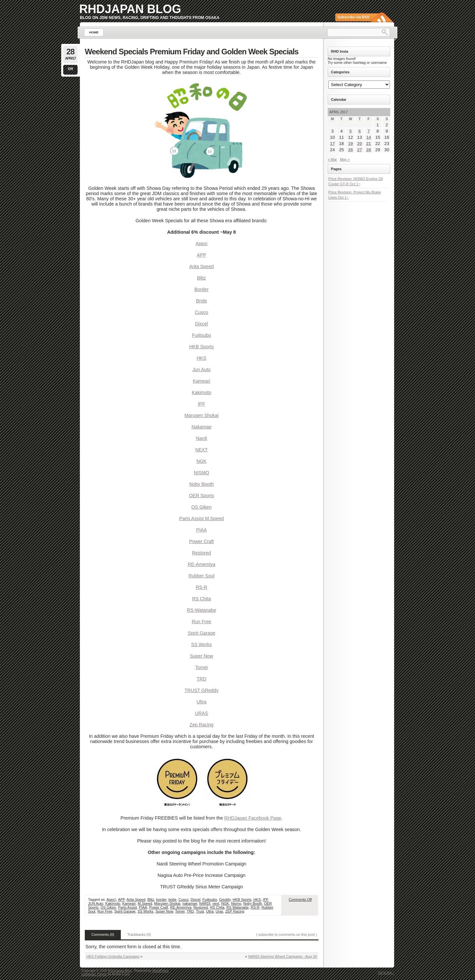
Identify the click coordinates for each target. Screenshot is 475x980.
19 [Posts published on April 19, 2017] (350, 144)
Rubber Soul (201, 576)
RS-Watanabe (201, 610)
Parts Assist (128, 907)
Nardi (201, 438)
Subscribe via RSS (353, 17)
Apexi (202, 244)
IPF (201, 404)
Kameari (201, 381)
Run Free (202, 622)
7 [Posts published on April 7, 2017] (368, 131)
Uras (219, 911)
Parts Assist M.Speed (202, 518)
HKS (201, 358)
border (161, 899)
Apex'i (111, 899)
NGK (201, 461)
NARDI (205, 903)
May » (345, 159)
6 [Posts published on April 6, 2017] (360, 131)
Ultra (201, 702)
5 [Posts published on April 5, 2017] (350, 131)
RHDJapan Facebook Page (253, 818)
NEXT (201, 450)
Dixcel (201, 324)
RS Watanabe (238, 907)
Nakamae (201, 427)
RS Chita (201, 599)
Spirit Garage (201, 633)
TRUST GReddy (202, 690)
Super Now (201, 656)
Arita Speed (201, 266)
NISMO (201, 473)
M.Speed (145, 903)
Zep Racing (201, 725)
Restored (201, 553)
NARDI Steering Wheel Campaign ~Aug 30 (283, 956)
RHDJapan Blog (130, 9)
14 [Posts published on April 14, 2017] (369, 137)
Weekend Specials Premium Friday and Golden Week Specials (192, 52)
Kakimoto (202, 392)
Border (201, 289)
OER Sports (201, 496)
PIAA (201, 530)
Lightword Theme (94, 974)
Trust (200, 911)
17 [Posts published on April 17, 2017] (332, 144)
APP (201, 255)
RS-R (201, 587)
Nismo (236, 903)
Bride (201, 301)
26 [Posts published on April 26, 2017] (350, 150)
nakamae (190, 903)
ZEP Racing (235, 911)
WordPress (160, 971)
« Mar (332, 159)
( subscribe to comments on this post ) (286, 935)
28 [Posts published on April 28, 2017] (369, 150)
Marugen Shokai (201, 415)
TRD (201, 679)
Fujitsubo (201, 335)
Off (70, 69)
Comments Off (300, 899)
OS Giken (202, 507)
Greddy (225, 899)
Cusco (201, 312)
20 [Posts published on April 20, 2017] (360, 144)
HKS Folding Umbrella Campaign (113, 956)
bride (172, 899)
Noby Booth (201, 484)
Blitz (201, 278)
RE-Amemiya (201, 564)
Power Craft (201, 541)
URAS (202, 713)
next (216, 903)
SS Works (201, 644)
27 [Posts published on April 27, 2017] (360, 150)
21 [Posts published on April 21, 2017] (369, 144)
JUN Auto (96, 903)
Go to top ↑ (386, 973)
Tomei (201, 667)
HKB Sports (201, 347)
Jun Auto (202, 370)
